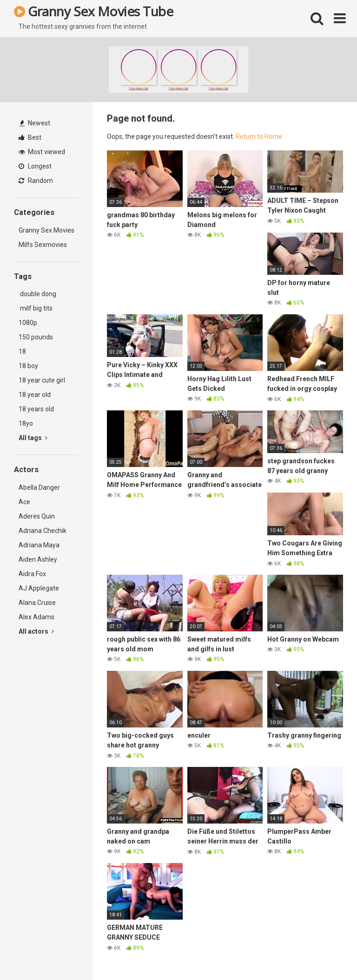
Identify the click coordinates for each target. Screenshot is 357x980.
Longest (35, 166)
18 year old (35, 395)
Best (30, 137)
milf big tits (36, 308)
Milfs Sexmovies (43, 245)
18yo (26, 423)
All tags (33, 438)
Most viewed (42, 152)
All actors (36, 631)
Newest (35, 123)
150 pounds (36, 337)
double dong (37, 294)
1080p (28, 323)
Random (36, 181)
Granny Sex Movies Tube (93, 11)
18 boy (28, 366)
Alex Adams (36, 617)
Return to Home (259, 136)
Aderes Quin (37, 516)
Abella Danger (39, 487)
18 (22, 351)
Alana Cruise (37, 603)
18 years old (36, 409)
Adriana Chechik (43, 531)
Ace (24, 502)
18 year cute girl (42, 380)
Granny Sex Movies (46, 230)
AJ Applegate (39, 588)
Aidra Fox (32, 574)
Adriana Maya (39, 545)
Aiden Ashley (38, 559)
